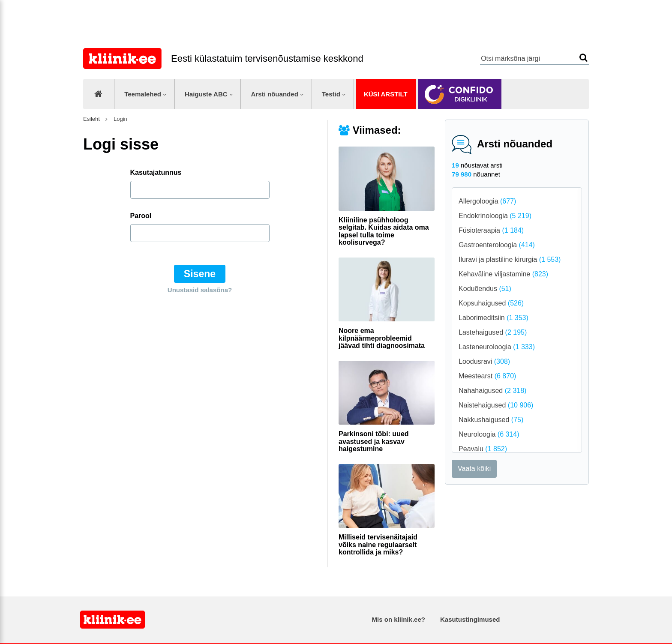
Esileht (91, 119)
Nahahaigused (492, 391)
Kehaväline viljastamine (503, 274)
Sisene (200, 274)
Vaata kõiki (474, 469)
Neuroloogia (489, 434)
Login (119, 119)
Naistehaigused (496, 405)
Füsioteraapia (491, 230)
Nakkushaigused (491, 420)
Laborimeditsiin (493, 318)
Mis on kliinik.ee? (399, 619)
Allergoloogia (487, 201)
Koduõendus (485, 289)
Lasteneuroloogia (497, 347)
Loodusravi (484, 361)
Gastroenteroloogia (497, 245)
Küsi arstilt (386, 94)
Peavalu (483, 449)
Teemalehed (143, 94)
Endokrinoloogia (495, 216)
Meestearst (487, 376)
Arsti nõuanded (275, 94)
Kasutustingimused (470, 619)
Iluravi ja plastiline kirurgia (510, 259)
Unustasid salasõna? (200, 290)
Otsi (583, 58)
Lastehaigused (493, 332)
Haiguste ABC (206, 94)
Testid (331, 94)
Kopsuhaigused (491, 303)
